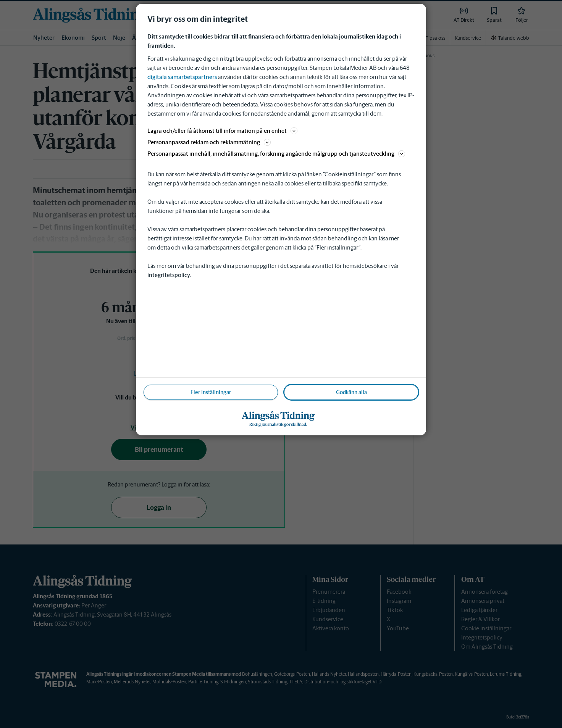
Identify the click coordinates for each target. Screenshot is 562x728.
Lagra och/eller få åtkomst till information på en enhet (222, 131)
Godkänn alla (351, 392)
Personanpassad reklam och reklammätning (209, 142)
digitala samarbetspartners (182, 77)
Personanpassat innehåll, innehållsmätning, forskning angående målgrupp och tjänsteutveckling (276, 154)
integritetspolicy (169, 275)
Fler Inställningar (211, 392)
